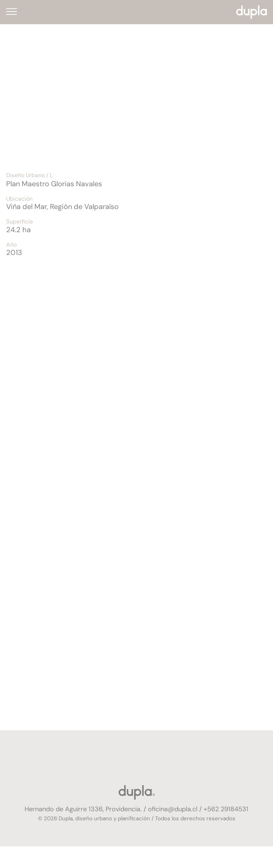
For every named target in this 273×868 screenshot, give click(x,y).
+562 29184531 (226, 809)
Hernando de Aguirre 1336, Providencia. (84, 809)
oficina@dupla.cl (173, 809)
